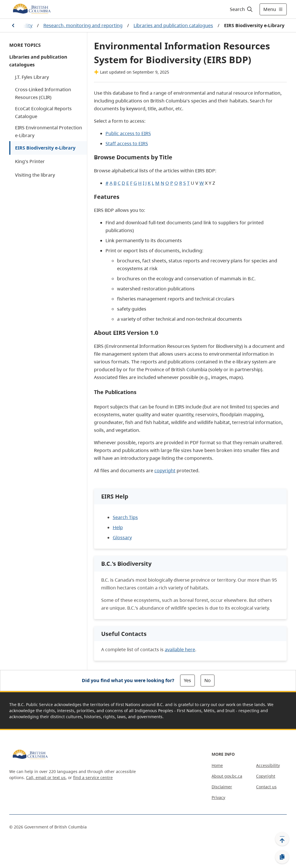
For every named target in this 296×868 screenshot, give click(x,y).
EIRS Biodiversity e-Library (45, 148)
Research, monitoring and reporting (83, 25)
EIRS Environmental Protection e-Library (49, 131)
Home (217, 765)
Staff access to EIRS (127, 143)
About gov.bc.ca (227, 776)
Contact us (266, 787)
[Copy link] (282, 857)
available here (180, 649)
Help (118, 527)
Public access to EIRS (128, 133)
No (208, 680)
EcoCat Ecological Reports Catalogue (43, 112)
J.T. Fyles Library (32, 77)
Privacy (218, 797)
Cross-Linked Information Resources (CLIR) (43, 93)
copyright (165, 471)
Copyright (266, 776)
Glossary (122, 537)
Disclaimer (222, 787)
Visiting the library (35, 175)
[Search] (242, 9)
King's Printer (30, 161)
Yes (187, 680)
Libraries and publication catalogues (173, 25)
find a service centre (93, 778)
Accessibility (268, 765)
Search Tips (125, 517)
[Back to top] (282, 839)
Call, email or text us (46, 778)
